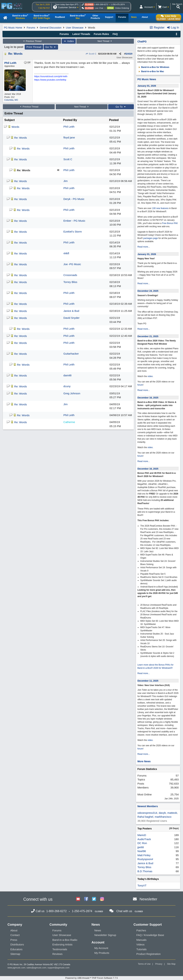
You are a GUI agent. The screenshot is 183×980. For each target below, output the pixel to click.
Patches (141, 930)
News (98, 930)
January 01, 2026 (147, 86)
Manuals (141, 940)
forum (140, 385)
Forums (31, 28)
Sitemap (15, 954)
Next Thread (105, 41)
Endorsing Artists (62, 944)
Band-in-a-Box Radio (65, 940)
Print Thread (34, 47)
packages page (151, 238)
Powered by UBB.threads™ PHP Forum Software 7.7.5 (91, 978)
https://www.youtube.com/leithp (50, 80)
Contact (15, 935)
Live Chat (99, 8)
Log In (173, 28)
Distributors (17, 944)
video (150, 376)
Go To (51, 47)
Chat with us (124, 911)
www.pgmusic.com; (17, 968)
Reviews (57, 954)
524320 (129, 54)
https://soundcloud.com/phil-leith (51, 76)
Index (69, 41)
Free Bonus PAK (170, 223)
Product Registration (149, 954)
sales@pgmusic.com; (37, 968)
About (14, 930)
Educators (16, 949)
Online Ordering (122, 8)
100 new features (160, 208)
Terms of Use (144, 964)
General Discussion (50, 28)
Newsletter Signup (105, 935)
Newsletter (148, 899)
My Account (101, 948)
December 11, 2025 (148, 681)
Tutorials (141, 949)
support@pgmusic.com (59, 968)
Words (15, 127)
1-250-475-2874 (118, 4)
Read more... (144, 247)
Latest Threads (81, 34)
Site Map (171, 964)
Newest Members (148, 806)
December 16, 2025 (148, 398)
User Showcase (75, 28)
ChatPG (142, 42)
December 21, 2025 (148, 336)
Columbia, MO (11, 100)
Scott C (91, 54)
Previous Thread (32, 41)
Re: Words (15, 54)
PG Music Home (13, 28)
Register (157, 28)
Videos (140, 944)
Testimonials (60, 949)
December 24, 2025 (148, 291)
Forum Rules (101, 34)
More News (144, 761)
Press (14, 940)
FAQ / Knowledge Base (150, 935)
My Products (102, 953)
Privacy (159, 964)
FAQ (115, 34)
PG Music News (147, 79)
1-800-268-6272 (101, 4)
